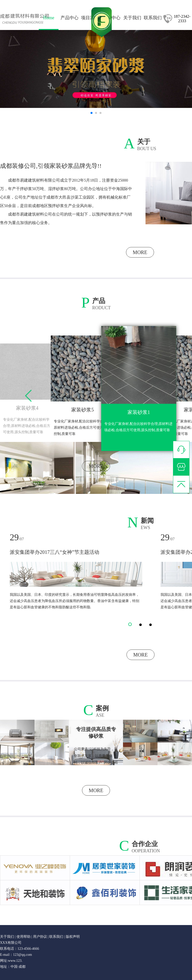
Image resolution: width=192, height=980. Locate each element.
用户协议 (40, 937)
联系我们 (56, 937)
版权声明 (73, 937)
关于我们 (7, 937)
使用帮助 (23, 937)
